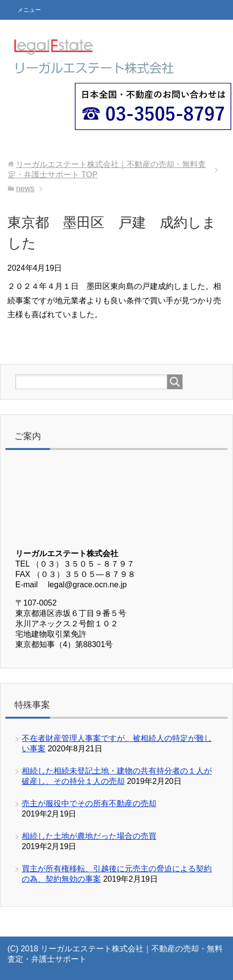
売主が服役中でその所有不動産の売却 (89, 803)
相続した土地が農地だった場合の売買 (89, 836)
